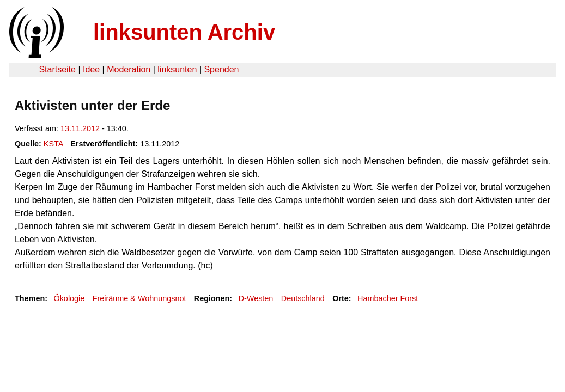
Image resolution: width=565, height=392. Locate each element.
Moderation (129, 69)
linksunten (177, 69)
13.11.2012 (80, 128)
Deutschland (303, 298)
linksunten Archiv (184, 32)
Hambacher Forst (388, 298)
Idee (91, 69)
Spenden (221, 69)
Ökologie (69, 298)
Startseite (57, 69)
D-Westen (256, 298)
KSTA (54, 144)
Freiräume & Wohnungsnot (139, 298)
